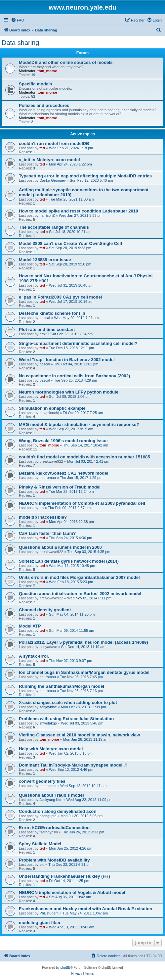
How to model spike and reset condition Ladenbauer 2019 (79, 211)
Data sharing (20, 43)
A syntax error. (34, 656)
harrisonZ (47, 215)
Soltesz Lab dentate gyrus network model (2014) (69, 561)
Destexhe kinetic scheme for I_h (52, 313)
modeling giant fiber (40, 923)
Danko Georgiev (53, 180)
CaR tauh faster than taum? (47, 533)
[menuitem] (18, 20)
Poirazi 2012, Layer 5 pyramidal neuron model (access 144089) (83, 642)
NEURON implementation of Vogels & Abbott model (72, 892)
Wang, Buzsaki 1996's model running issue (63, 441)
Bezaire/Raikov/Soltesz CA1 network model (63, 473)
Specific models (35, 84)
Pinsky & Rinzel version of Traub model (60, 487)
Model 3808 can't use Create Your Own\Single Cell (70, 243)
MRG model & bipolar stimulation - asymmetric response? (79, 424)
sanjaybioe (48, 707)
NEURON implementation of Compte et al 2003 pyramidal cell (82, 503)
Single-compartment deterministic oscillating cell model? (78, 343)
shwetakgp (48, 723)
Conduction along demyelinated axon (58, 811)
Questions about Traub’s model (51, 795)
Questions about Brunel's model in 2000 (60, 547)
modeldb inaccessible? (43, 517)
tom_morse (47, 71)
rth (41, 508)
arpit (43, 334)
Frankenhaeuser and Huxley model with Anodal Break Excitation (85, 909)
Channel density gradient (45, 610)
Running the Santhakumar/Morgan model (62, 686)
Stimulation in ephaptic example (52, 408)
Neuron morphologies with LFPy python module (69, 392)
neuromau (48, 478)
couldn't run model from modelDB (54, 143)
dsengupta (48, 816)
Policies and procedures (44, 105)
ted (42, 148)
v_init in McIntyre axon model (49, 160)
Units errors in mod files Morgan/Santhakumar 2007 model (79, 577)
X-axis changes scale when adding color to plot (68, 702)
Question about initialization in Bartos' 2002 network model (80, 594)
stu (42, 864)
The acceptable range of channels (54, 227)
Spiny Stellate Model (40, 844)
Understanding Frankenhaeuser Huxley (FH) (64, 876)
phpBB (65, 968)
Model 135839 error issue (45, 260)
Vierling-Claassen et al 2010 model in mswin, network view (79, 735)
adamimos (48, 786)
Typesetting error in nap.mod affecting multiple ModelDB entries (85, 176)
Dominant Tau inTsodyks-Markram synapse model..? (73, 765)
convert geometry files (42, 781)
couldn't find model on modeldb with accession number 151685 (84, 457)
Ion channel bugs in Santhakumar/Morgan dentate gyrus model (84, 672)
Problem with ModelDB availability (54, 860)
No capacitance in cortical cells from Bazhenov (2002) (74, 376)
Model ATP (30, 626)
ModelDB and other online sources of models (66, 62)
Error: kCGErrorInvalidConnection (54, 828)
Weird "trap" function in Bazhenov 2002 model (67, 360)
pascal (45, 318)
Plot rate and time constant (47, 329)
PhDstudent (49, 913)
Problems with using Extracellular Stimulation (66, 719)
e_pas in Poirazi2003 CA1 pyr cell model (60, 297)
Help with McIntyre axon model (51, 749)
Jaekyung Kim (51, 800)
